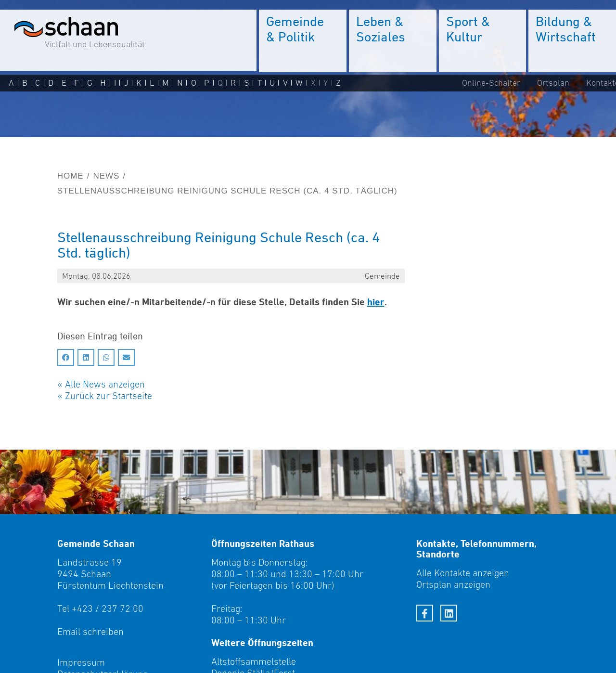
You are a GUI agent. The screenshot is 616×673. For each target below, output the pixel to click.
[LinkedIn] (449, 613)
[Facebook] (425, 613)
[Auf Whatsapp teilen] (106, 357)
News (106, 176)
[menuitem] (303, 41)
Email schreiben (90, 632)
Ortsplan (553, 83)
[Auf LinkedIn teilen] (86, 357)
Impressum (81, 662)
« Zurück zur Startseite (105, 396)
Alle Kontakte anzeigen (463, 573)
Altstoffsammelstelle (254, 661)
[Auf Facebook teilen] (66, 357)
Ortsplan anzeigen (453, 584)
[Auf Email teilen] (126, 357)
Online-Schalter (491, 83)
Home (71, 176)
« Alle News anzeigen (101, 384)
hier (376, 302)
